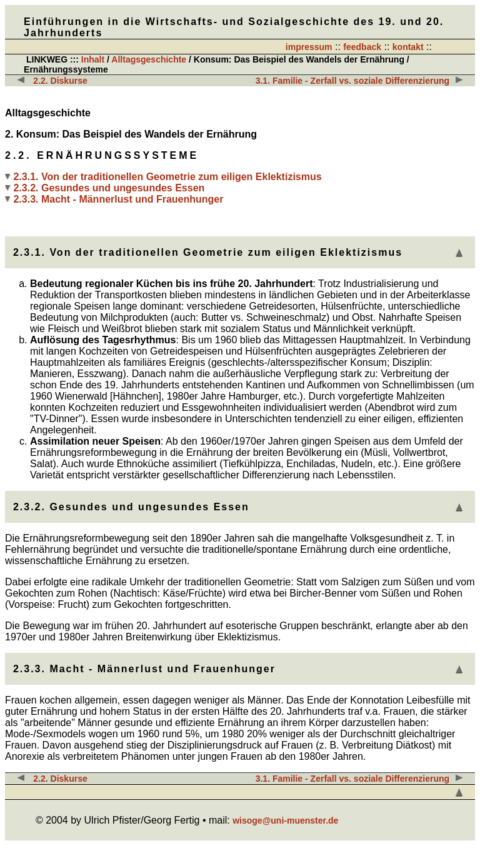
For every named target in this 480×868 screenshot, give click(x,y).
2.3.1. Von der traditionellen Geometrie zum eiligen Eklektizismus (167, 177)
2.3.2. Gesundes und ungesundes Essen (109, 188)
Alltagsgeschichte (149, 59)
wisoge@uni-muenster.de (285, 820)
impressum (309, 47)
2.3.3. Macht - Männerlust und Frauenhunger (118, 199)
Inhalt (93, 59)
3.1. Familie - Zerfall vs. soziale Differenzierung (352, 81)
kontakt (408, 47)
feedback (362, 47)
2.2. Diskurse (60, 81)
